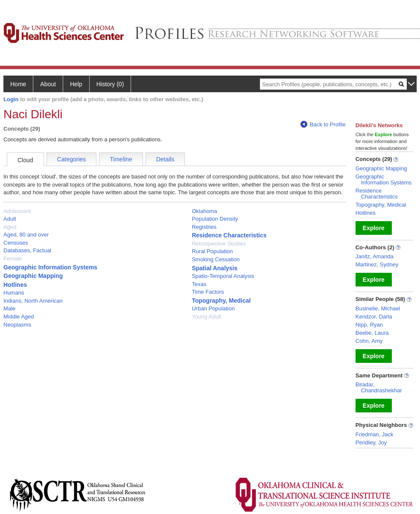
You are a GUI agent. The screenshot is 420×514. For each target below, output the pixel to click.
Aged (10, 227)
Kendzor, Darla (374, 317)
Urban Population (213, 308)
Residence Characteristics (229, 235)
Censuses (16, 243)
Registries (204, 227)
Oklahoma (204, 211)
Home (18, 84)
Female (13, 258)
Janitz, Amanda (375, 256)
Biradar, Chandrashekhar (379, 387)
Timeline (121, 159)
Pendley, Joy (371, 442)
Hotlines (15, 285)
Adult (10, 219)
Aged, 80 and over (26, 235)
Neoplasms (17, 325)
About (48, 84)
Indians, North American (33, 301)
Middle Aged (19, 317)
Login (11, 99)
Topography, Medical (221, 301)
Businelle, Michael (378, 308)
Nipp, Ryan (369, 325)
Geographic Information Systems (50, 267)
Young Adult (206, 317)
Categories (72, 159)
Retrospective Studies (219, 244)
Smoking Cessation (216, 259)
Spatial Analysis (214, 268)
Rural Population (212, 251)
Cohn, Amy (369, 341)
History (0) (110, 84)
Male (9, 308)
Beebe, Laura (372, 333)
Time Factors (208, 292)
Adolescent (17, 211)
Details (165, 159)
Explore (374, 228)
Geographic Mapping (33, 276)
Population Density (215, 219)
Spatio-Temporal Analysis (223, 276)
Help (76, 84)
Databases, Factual (27, 250)
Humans (14, 293)
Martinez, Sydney (377, 264)
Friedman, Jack (375, 434)
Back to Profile (323, 124)
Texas (199, 284)
